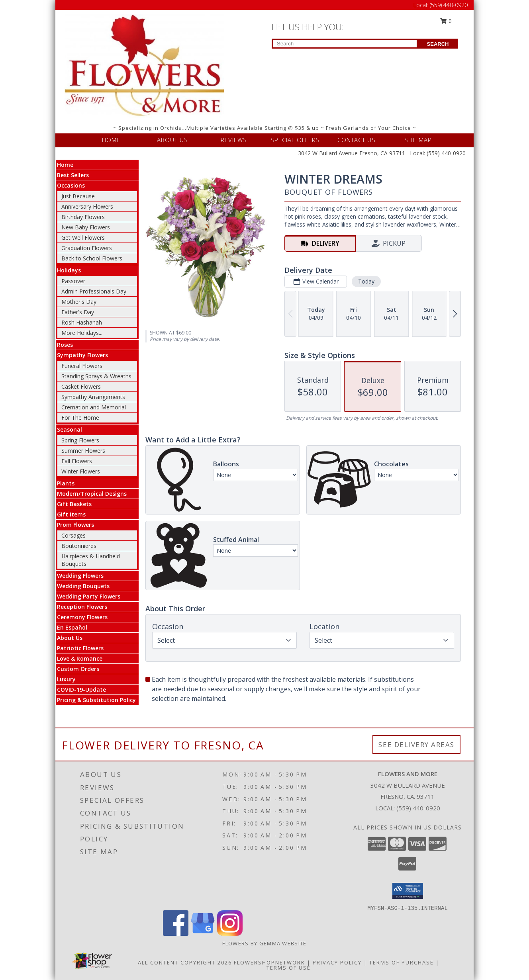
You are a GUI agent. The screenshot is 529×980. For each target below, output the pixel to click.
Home (65, 165)
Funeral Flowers (82, 366)
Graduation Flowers (87, 248)
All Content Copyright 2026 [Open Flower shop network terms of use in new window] (185, 962)
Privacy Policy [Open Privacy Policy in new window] (337, 962)
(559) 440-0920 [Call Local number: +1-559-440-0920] (449, 5)
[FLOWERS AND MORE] (144, 66)
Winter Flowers (81, 471)
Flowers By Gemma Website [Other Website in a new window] (264, 943)
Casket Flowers (81, 386)
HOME (111, 140)
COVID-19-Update (81, 690)
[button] (408, 891)
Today (366, 281)
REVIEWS (234, 140)
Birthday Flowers (83, 217)
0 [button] (446, 21)
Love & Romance (80, 658)
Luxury (66, 679)
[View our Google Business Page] (203, 934)
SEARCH (438, 44)
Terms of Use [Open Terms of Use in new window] (289, 968)
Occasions (71, 185)
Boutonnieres (79, 546)
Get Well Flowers (83, 238)
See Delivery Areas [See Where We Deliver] (416, 744)
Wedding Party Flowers (89, 596)
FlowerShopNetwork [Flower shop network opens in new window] (269, 962)
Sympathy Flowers (82, 355)
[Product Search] (345, 44)
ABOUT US (172, 140)
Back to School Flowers (92, 258)
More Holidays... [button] (82, 333)
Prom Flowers (75, 525)
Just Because (78, 196)
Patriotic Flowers (80, 648)
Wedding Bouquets (83, 586)
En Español (72, 627)
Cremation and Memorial (94, 407)
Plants (66, 483)
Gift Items (71, 514)
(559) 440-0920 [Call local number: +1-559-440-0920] (418, 808)
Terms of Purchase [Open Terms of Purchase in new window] (402, 962)
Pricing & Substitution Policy (96, 700)
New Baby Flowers (86, 227)
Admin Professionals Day (94, 291)
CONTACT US (357, 140)
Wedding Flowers (80, 576)
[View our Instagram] (230, 934)
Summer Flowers (83, 451)
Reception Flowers (82, 607)
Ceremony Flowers (82, 617)
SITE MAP (418, 140)
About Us (70, 638)
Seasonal (70, 429)
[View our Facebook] (176, 934)
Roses (65, 345)
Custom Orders (78, 669)
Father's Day (78, 312)
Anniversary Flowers (87, 206)
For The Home (80, 418)
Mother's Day (79, 302)
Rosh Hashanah (82, 322)
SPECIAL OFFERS (295, 140)
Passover (73, 281)
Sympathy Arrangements (93, 397)
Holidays (69, 270)
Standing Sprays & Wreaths (96, 376)
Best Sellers (73, 175)
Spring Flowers (80, 440)
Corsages (73, 535)
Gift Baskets (74, 504)
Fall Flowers (77, 461)
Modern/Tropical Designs (92, 494)
